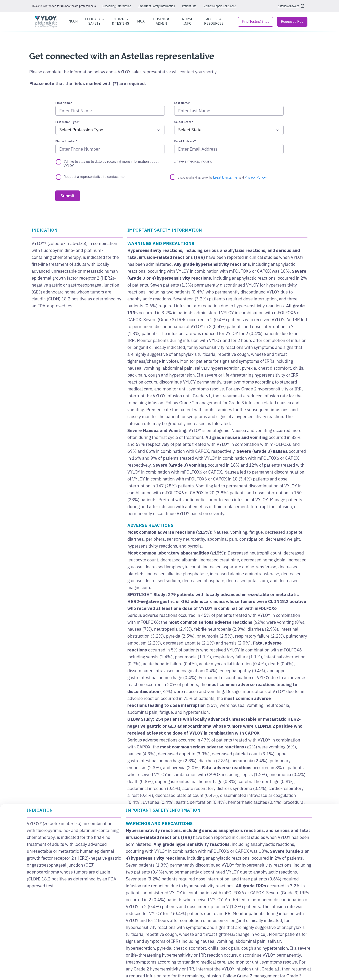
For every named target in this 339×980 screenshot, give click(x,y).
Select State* (184, 122)
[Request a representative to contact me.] (59, 177)
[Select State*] (229, 130)
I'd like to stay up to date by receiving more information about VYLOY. (111, 164)
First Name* (64, 103)
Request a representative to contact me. (94, 177)
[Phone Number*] (110, 149)
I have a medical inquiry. (193, 161)
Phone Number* (66, 141)
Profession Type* (68, 122)
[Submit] (68, 196)
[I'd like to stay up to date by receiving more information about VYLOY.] (59, 162)
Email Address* (185, 141)
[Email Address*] (229, 149)
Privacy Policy (255, 177)
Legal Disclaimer (226, 177)
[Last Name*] (229, 111)
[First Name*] (110, 111)
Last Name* (182, 103)
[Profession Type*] (110, 130)
